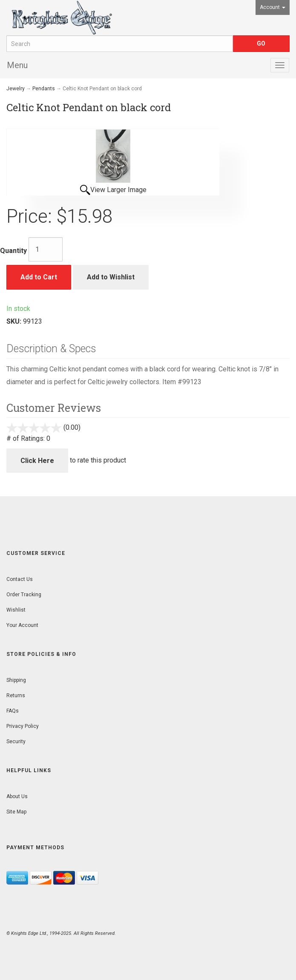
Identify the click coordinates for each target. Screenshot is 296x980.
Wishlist (16, 610)
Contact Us (20, 579)
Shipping (16, 680)
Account (273, 7)
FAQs (13, 711)
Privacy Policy (23, 726)
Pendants (44, 89)
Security (16, 741)
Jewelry (16, 89)
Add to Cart (39, 277)
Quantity (13, 251)
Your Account (22, 625)
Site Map (16, 812)
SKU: (15, 321)
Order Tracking (24, 595)
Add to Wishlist (111, 277)
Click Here (37, 461)
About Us (17, 796)
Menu (17, 65)
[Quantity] (46, 249)
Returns (16, 695)
